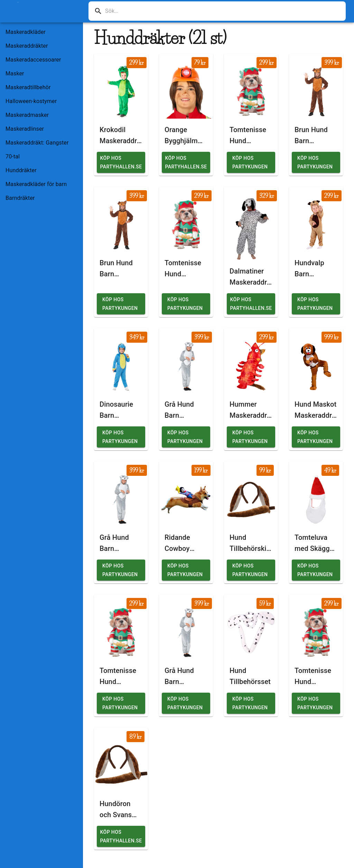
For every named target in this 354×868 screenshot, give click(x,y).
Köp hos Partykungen (250, 162)
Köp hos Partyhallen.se (121, 162)
